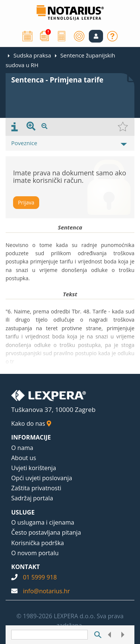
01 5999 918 (40, 577)
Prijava (26, 202)
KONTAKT (26, 567)
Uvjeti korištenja (34, 468)
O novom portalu (35, 553)
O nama (22, 448)
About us (24, 458)
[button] (96, 36)
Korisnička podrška (38, 543)
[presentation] (15, 127)
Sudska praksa (32, 55)
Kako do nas (31, 423)
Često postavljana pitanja (46, 532)
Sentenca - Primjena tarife (57, 80)
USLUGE (23, 512)
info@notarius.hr (46, 591)
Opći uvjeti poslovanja (42, 478)
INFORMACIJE (31, 437)
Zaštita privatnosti (36, 488)
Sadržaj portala (32, 498)
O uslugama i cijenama (43, 522)
